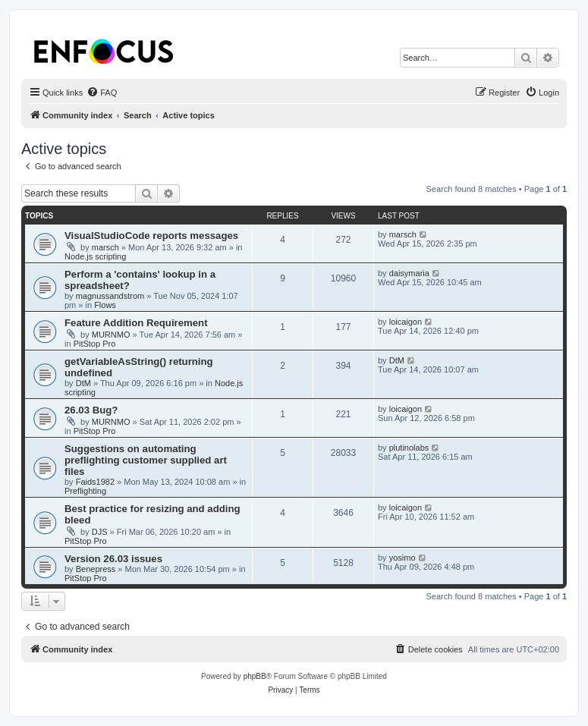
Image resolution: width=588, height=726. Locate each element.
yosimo (402, 558)
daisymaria (409, 273)
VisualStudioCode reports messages (151, 236)
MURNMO (111, 335)
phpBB (255, 676)
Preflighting (85, 491)
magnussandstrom (110, 296)
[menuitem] (102, 93)
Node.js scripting (95, 256)
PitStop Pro (95, 344)
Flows (105, 305)
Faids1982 (95, 482)
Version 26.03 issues (113, 559)
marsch (105, 247)
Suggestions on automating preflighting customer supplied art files (146, 460)
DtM (83, 383)
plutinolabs (409, 448)
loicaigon (406, 322)
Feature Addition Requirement (136, 323)
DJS (100, 532)
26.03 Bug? (91, 410)
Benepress (96, 569)
